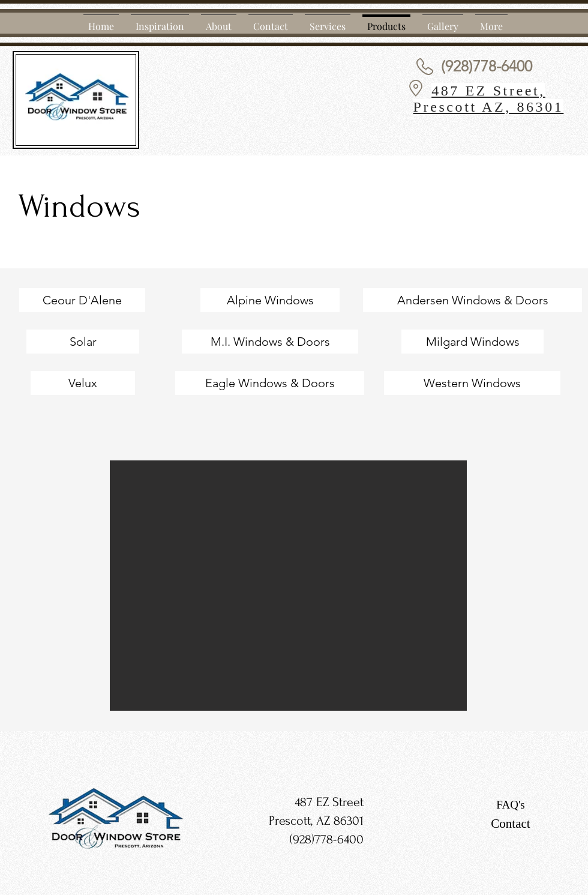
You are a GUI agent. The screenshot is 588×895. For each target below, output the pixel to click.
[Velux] (83, 383)
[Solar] (83, 342)
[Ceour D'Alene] (82, 300)
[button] (288, 586)
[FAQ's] (511, 805)
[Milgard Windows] (472, 342)
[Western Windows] (472, 383)
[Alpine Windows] (270, 300)
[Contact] (511, 824)
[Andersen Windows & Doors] (472, 300)
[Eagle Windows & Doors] (270, 383)
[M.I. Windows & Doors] (270, 342)
